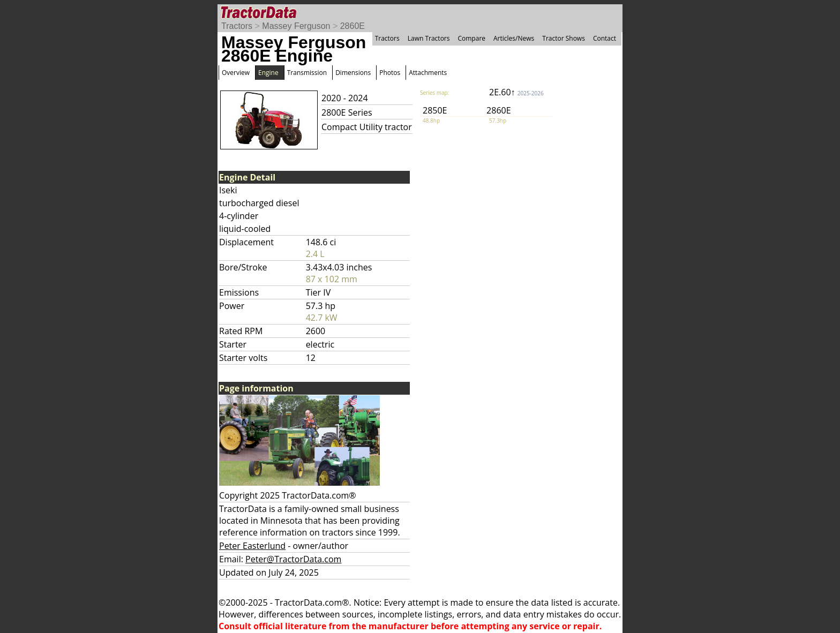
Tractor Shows (564, 38)
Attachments (428, 73)
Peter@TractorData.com (293, 559)
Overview (236, 73)
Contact (605, 38)
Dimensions (353, 73)
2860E (352, 26)
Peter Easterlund (252, 546)
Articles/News (514, 38)
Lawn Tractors (429, 38)
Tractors (237, 26)
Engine (268, 73)
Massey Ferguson (296, 26)
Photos (390, 73)
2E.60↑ (516, 92)
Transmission (307, 73)
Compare (471, 38)
